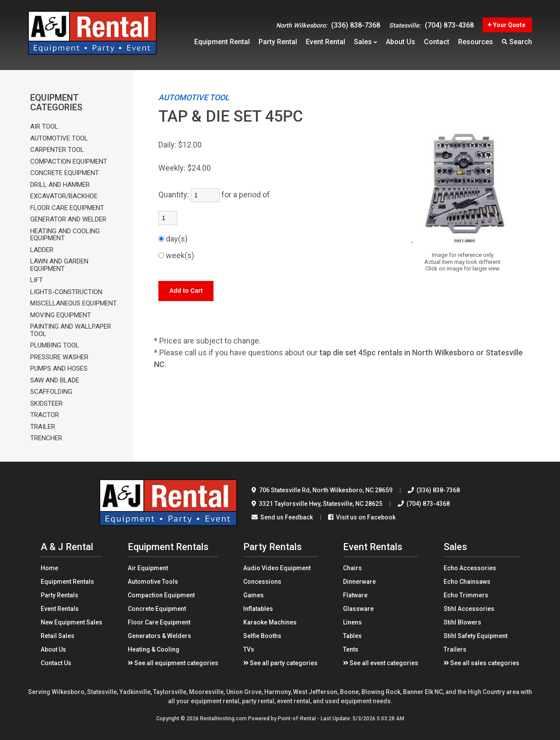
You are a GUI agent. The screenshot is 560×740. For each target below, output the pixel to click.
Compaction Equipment (161, 595)
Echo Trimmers (466, 595)
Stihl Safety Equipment (476, 636)
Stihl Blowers (462, 622)
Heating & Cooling (154, 649)
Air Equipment (148, 568)
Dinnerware (359, 582)
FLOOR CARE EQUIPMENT (67, 208)
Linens (352, 622)
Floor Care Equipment (159, 622)
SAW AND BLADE (55, 381)
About (401, 42)
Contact (437, 42)
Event (325, 42)
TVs (249, 649)
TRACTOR (45, 415)
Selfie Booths (262, 636)
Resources (476, 42)
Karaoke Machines (270, 622)
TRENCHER (46, 438)
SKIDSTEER (46, 404)
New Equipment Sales (72, 622)
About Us (53, 649)
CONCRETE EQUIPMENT (65, 173)
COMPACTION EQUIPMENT (69, 162)
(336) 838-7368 (328, 25)
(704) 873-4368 (431, 25)
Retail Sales (58, 636)
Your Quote (507, 25)
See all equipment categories (173, 663)
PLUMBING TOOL (55, 345)
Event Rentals (60, 609)
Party (278, 42)
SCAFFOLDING (51, 392)
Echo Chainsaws (467, 582)
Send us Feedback (282, 517)
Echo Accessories (470, 568)
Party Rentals (59, 595)
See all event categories (381, 663)
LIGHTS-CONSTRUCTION (66, 292)
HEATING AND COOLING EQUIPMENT (65, 235)
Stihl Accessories (469, 609)
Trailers (455, 649)
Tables (352, 636)
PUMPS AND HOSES (59, 369)
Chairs (352, 568)
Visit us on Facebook (362, 517)
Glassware (358, 609)
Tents (351, 649)
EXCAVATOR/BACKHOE (64, 196)
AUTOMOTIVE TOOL (59, 139)
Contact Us (56, 663)
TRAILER (43, 427)
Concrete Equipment (157, 609)
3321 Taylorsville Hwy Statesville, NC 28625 (317, 504)
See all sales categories (481, 663)
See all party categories (280, 663)
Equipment (222, 42)
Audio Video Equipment (277, 568)
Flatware (355, 595)
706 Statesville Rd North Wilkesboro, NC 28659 (322, 490)
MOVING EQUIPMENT (61, 315)
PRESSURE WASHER (59, 357)
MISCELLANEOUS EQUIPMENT (73, 303)
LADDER (42, 250)
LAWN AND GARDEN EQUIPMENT (59, 265)
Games (254, 595)
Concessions (262, 582)
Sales (366, 42)
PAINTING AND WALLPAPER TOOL (71, 330)
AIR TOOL (44, 127)
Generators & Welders (159, 636)
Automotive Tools (153, 582)
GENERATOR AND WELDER (68, 219)
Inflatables (258, 609)
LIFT (37, 280)
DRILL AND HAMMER (60, 185)
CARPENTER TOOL (57, 150)
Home (49, 568)
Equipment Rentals (67, 582)
